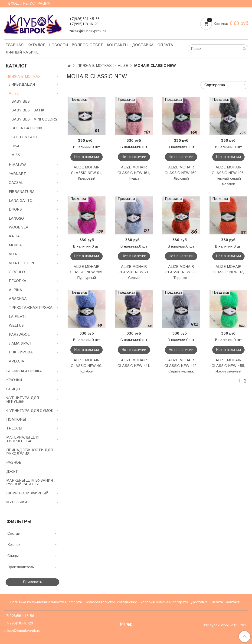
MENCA (15, 245)
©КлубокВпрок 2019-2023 (226, 625)
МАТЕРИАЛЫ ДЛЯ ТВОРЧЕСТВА (23, 439)
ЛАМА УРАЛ (20, 344)
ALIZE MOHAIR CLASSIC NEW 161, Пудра (134, 173)
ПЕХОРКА (18, 281)
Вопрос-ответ (87, 45)
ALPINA (15, 290)
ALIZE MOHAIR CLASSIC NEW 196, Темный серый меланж (228, 176)
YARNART (17, 174)
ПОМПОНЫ (16, 420)
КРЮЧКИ (14, 380)
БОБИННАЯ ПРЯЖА (24, 371)
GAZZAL (16, 183)
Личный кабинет (23, 52)
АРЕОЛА (16, 361)
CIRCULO (17, 272)
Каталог (36, 45)
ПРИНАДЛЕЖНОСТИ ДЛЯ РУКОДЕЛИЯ (29, 452)
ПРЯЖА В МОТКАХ (94, 66)
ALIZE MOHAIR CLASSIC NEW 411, (134, 363)
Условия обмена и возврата (164, 602)
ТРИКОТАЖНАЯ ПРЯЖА (31, 308)
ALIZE (123, 66)
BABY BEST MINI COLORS (34, 119)
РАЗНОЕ (14, 463)
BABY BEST (22, 102)
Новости (58, 45)
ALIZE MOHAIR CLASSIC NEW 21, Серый (134, 272)
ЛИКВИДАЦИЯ (22, 85)
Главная (15, 45)
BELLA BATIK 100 (27, 128)
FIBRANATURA (22, 192)
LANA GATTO (21, 201)
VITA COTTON (21, 263)
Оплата (165, 45)
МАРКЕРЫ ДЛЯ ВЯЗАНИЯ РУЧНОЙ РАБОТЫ (30, 482)
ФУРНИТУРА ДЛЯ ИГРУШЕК (23, 400)
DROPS (15, 210)
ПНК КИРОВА (21, 352)
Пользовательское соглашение (111, 602)
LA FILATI (17, 317)
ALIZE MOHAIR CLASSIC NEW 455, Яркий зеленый (228, 366)
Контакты (118, 45)
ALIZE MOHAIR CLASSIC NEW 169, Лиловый (181, 173)
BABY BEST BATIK (28, 110)
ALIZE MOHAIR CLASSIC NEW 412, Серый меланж (181, 366)
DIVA (15, 146)
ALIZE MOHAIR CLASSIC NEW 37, (228, 270)
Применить (33, 582)
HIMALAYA (18, 165)
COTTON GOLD (25, 137)
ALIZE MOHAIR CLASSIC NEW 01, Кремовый (87, 173)
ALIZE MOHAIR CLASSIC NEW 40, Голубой (87, 366)
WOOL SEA (19, 227)
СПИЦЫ (13, 389)
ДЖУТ (12, 472)
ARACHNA (18, 299)
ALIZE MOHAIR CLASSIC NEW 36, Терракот (181, 272)
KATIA (14, 236)
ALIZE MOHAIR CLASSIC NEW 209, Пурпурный (87, 272)
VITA (13, 254)
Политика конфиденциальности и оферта (46, 602)
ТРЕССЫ (14, 428)
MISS (16, 155)
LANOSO (16, 219)
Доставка (143, 45)
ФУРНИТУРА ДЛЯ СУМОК (30, 411)
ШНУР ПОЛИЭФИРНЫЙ (27, 493)
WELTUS (16, 326)
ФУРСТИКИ (17, 502)
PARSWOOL (19, 335)
